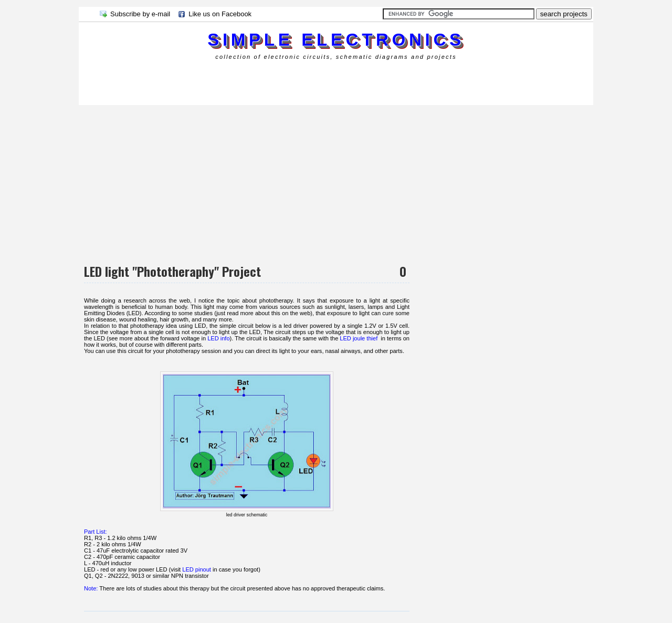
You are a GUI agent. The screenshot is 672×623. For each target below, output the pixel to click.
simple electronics (336, 40)
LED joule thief (359, 338)
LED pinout (197, 569)
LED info (218, 338)
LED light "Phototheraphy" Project (172, 271)
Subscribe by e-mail (140, 14)
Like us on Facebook (220, 14)
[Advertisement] (270, 81)
